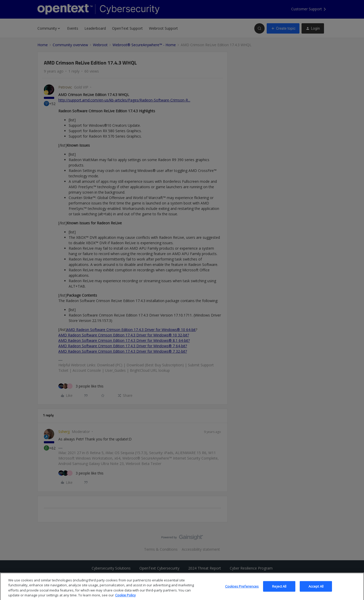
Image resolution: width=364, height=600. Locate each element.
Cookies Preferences (242, 590)
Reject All (279, 590)
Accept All (316, 590)
